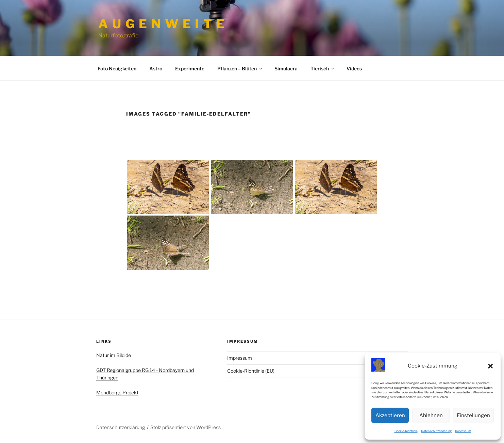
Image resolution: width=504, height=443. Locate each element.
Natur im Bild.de (114, 355)
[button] (490, 366)
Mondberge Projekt (117, 393)
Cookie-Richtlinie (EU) (251, 371)
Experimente (190, 69)
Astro (156, 69)
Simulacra (286, 69)
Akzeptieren (390, 415)
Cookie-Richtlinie (406, 431)
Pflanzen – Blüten (240, 69)
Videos (354, 69)
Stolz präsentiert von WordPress (186, 427)
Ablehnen (431, 415)
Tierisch (323, 69)
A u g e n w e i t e (162, 24)
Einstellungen (473, 415)
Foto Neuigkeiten (117, 69)
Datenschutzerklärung (436, 431)
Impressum (463, 431)
